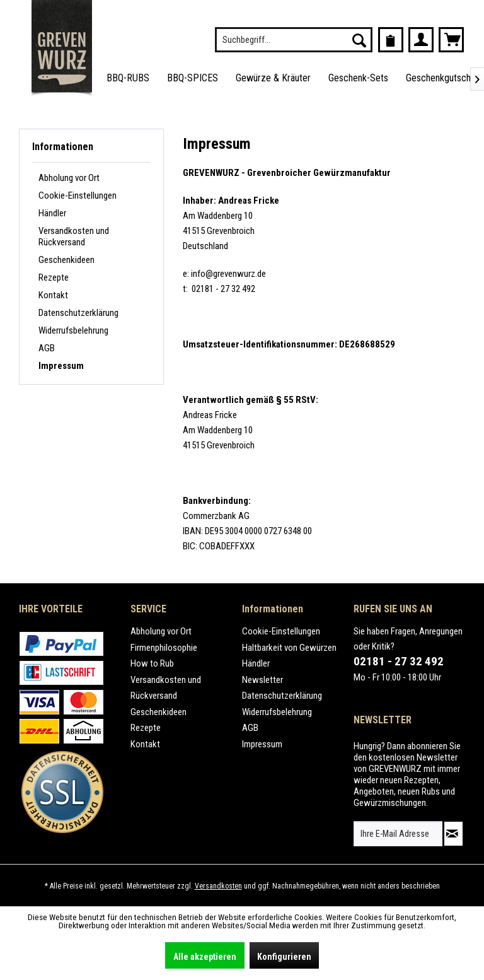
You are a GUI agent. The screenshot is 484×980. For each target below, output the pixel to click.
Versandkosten (218, 886)
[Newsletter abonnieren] (453, 834)
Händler (52, 213)
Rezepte (54, 277)
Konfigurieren (284, 957)
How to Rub (152, 663)
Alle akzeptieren (205, 957)
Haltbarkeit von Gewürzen (289, 648)
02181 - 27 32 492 (399, 661)
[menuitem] (294, 40)
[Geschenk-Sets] (358, 79)
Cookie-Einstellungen (78, 195)
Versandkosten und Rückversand (74, 236)
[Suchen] (359, 40)
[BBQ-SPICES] (193, 79)
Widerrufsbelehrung (73, 330)
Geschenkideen (66, 260)
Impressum (61, 366)
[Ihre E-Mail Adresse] (398, 834)
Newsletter (262, 680)
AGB (47, 348)
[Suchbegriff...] (294, 40)
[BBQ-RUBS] (128, 79)
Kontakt (53, 295)
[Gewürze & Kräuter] (273, 79)
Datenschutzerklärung (78, 313)
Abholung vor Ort (69, 178)
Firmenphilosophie (164, 648)
